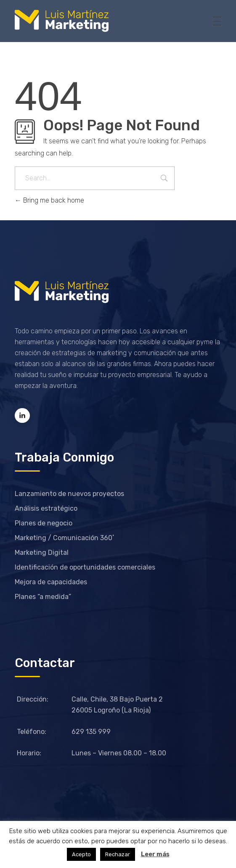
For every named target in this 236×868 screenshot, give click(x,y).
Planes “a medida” (43, 597)
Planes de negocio (44, 523)
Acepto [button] (81, 854)
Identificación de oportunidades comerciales (85, 567)
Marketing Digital (42, 553)
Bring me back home (49, 200)
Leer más (155, 854)
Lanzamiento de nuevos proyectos (69, 494)
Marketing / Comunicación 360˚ (65, 538)
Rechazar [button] (118, 854)
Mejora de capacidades (51, 582)
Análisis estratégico (46, 508)
